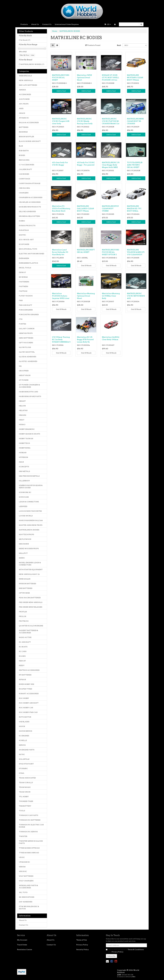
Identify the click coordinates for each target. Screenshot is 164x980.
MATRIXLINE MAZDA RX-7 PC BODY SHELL (134, 209)
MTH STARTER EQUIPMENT (31, 570)
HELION (22, 406)
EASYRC (22, 235)
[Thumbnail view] (53, 45)
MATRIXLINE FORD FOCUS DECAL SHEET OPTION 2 (111, 252)
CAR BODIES (24, 174)
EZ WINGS (23, 277)
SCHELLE (23, 740)
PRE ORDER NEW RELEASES (31, 607)
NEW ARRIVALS (26, 80)
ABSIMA (22, 90)
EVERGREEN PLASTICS (28, 263)
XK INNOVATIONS (27, 897)
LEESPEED (23, 506)
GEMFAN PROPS (26, 333)
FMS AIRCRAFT (26, 305)
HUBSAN (23, 453)
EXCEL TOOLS (25, 268)
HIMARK (23, 415)
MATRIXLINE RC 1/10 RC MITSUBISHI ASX (136, 296)
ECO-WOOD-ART (26, 240)
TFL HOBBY (24, 797)
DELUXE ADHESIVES (27, 212)
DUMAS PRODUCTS (27, 226)
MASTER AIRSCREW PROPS (31, 525)
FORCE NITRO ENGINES (29, 315)
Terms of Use (82, 940)
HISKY (22, 420)
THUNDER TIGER (26, 801)
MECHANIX (24, 544)
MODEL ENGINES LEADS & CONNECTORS (30, 564)
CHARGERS (24, 193)
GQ (20, 366)
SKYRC (22, 754)
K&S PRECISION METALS (29, 476)
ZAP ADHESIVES (26, 902)
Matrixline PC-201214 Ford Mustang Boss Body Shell (61, 209)
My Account (22, 940)
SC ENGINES (24, 736)
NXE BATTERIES (26, 588)
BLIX (21, 146)
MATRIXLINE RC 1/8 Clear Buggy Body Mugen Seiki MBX (111, 165)
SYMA (22, 773)
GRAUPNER (24, 371)
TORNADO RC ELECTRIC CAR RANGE (31, 826)
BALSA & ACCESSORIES (29, 123)
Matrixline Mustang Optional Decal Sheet (86, 296)
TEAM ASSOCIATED (27, 778)
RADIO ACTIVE (25, 637)
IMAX (21, 462)
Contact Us (47, 24)
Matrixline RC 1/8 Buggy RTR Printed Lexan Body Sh (85, 340)
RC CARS (23, 651)
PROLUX (23, 616)
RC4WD (22, 656)
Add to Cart (61, 91)
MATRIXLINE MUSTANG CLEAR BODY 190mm (135, 78)
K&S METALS (24, 471)
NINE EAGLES (25, 579)
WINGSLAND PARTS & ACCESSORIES (28, 887)
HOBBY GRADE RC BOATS (29, 434)
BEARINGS (23, 132)
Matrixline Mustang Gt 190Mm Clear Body (111, 296)
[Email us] (107, 961)
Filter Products (26, 31)
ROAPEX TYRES (26, 689)
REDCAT (22, 661)
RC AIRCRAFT (25, 642)
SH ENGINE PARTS (27, 750)
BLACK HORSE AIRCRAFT (30, 141)
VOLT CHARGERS (26, 881)
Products (24, 24)
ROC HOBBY (24, 698)
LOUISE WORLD (26, 516)
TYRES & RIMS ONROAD (29, 853)
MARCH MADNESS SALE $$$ (31, 520)
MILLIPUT (23, 553)
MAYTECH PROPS (26, 534)
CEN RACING (24, 188)
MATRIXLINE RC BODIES (32, 64)
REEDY (22, 665)
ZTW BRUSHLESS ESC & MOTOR (29, 908)
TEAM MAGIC (25, 787)
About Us (35, 24)
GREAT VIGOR (25, 375)
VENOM (22, 867)
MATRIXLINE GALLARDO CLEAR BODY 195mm (85, 209)
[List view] (57, 45)
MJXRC (22, 558)
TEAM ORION (25, 792)
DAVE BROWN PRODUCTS (30, 207)
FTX (21, 319)
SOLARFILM (24, 759)
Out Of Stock (86, 266)
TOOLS (22, 811)
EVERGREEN (24, 258)
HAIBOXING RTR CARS (28, 392)
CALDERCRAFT (25, 169)
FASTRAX (23, 291)
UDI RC (22, 857)
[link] (112, 961)
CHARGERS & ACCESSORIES (31, 197)
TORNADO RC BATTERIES (30, 820)
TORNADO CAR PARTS (29, 815)
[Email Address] (126, 945)
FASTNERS (24, 286)
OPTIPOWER (24, 593)
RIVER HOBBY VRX (27, 684)
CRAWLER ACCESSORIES (30, 202)
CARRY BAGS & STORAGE (30, 183)
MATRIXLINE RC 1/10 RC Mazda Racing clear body (85, 121)
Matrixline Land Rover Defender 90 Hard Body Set (60, 252)
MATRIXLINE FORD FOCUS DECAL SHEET (61, 78)
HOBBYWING (25, 448)
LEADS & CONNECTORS (29, 502)
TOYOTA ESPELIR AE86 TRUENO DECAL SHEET (135, 165)
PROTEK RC (24, 621)
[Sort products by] (135, 45)
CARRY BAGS (24, 179)
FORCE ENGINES (26, 310)
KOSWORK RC (25, 492)
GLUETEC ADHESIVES (28, 361)
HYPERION (23, 457)
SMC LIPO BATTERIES (28, 85)
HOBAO (22, 425)
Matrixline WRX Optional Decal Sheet (84, 78)
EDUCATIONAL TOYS (28, 249)
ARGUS (22, 113)
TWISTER (23, 836)
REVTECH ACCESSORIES (29, 670)
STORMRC (23, 768)
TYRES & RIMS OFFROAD (29, 848)
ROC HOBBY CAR (26, 708)
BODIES (22, 155)
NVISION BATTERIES (28, 584)
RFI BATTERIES (25, 675)
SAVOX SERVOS (26, 731)
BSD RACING (24, 160)
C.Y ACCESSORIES (27, 165)
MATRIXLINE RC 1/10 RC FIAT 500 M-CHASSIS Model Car (111, 121)
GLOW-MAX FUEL (27, 352)
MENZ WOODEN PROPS (29, 549)
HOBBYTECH (24, 443)
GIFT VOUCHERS (26, 343)
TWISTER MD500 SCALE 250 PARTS (31, 842)
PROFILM (23, 612)
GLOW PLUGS (25, 347)
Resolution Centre (25, 950)
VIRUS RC (23, 871)
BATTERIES (24, 127)
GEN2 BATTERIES (26, 338)
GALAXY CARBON (27, 329)
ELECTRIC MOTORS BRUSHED (32, 254)
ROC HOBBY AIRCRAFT (29, 703)
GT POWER (24, 380)
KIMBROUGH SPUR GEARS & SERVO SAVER (31, 487)
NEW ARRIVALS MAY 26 (29, 574)
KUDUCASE (24, 497)
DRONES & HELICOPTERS (29, 216)
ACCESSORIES (25, 94)
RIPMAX (22, 680)
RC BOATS (23, 647)
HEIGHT (22, 401)
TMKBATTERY (25, 806)
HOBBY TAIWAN (26, 439)
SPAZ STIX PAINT (26, 764)
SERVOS (22, 745)
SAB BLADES (24, 722)
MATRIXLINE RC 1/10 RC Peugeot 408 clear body (61, 121)
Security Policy (83, 950)
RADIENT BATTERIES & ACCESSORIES (28, 632)
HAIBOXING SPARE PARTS (30, 396)
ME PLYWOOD (25, 539)
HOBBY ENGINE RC (27, 429)
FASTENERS (24, 282)
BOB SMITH (24, 151)
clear (33, 55)
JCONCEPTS (24, 467)
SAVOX (22, 726)
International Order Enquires (67, 24)
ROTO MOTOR (25, 717)
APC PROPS (24, 104)
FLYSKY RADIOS (26, 296)
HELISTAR (23, 410)
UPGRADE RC (24, 862)
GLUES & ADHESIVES (28, 357)
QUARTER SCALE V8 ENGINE (31, 626)
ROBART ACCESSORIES (29, 694)
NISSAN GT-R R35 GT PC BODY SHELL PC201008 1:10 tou (110, 78)
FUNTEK (23, 324)
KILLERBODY (24, 481)
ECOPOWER (24, 244)
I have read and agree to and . (125, 951)
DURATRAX (24, 230)
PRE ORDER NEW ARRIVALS (31, 602)
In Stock (25, 40)
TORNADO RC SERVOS (28, 832)
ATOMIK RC (24, 118)
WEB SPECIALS (25, 76)
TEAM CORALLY (26, 783)
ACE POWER (24, 99)
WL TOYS (23, 892)
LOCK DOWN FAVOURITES (30, 511)
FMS (21, 300)
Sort (119, 45)
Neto (134, 977)
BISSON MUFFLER (26, 137)
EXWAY (22, 272)
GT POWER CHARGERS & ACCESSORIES (29, 386)
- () (108, 24)
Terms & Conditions (136, 950)
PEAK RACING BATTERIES (30, 598)
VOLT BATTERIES (26, 876)
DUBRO (22, 221)
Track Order (22, 945)
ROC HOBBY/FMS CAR (28, 712)
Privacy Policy (82, 945)
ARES (21, 108)
